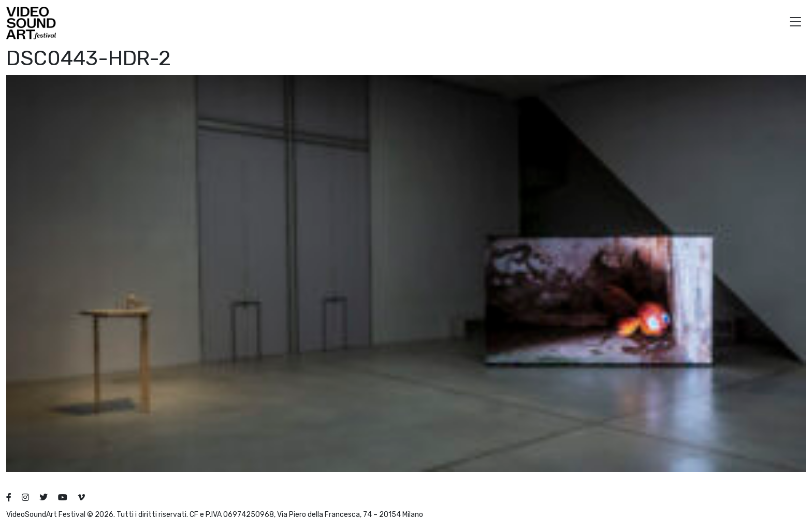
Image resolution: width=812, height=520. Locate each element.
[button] (795, 23)
